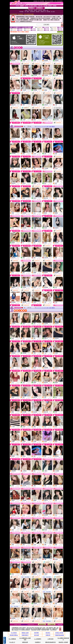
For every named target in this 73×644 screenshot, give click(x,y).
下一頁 (47, 126)
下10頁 (50, 126)
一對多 (51, 168)
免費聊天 (29, 105)
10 (44, 126)
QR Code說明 (60, 32)
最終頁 (53, 126)
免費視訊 (18, 61)
